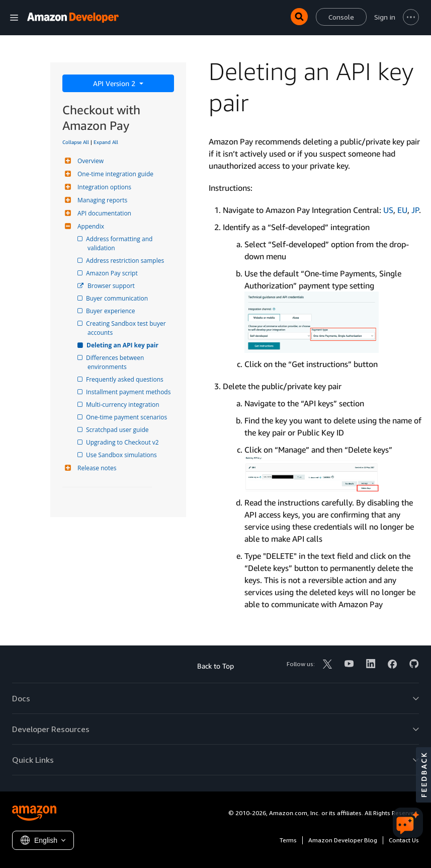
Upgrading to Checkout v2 (123, 442)
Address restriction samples (126, 261)
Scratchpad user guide (118, 430)
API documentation (103, 213)
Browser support (111, 286)
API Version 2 (115, 83)
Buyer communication (118, 298)
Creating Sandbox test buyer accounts (127, 328)
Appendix (90, 226)
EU (402, 210)
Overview (89, 161)
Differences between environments (117, 362)
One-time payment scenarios (127, 417)
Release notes (96, 468)
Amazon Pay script (113, 273)
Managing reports (101, 200)
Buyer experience (111, 311)
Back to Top (215, 666)
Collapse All (76, 142)
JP (415, 210)
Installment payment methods (129, 392)
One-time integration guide (114, 174)
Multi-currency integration (123, 405)
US (388, 210)
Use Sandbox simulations (122, 455)
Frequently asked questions (125, 379)
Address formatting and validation (121, 243)
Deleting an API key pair (123, 345)
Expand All (106, 142)
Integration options (103, 187)
